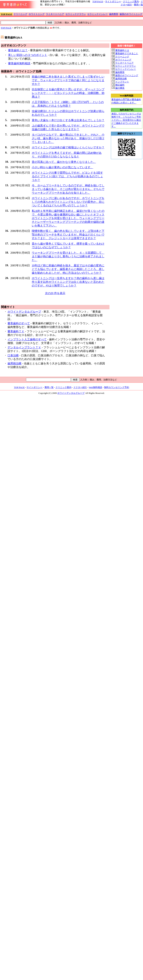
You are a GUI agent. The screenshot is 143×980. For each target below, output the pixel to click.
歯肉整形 (114, 14)
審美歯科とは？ (18, 50)
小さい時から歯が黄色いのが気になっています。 (63, 167)
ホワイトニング (37, 14)
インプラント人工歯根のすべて (27, 339)
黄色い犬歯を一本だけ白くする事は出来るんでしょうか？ (68, 120)
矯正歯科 (118, 85)
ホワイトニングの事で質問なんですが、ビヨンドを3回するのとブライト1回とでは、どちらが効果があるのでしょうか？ (67, 176)
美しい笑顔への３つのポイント (28, 55)
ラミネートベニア (55, 14)
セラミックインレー (98, 14)
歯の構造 (118, 88)
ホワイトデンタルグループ (24, 312)
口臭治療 (13, 355)
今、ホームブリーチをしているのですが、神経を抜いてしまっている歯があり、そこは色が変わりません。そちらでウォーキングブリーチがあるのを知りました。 (68, 189)
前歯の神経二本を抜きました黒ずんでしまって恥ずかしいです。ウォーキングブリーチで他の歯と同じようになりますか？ (68, 80)
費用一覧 (138, 5)
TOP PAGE (98, 1)
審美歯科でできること (125, 53)
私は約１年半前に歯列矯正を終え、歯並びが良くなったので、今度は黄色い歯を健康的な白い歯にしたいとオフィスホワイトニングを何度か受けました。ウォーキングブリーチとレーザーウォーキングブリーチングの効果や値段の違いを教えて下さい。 (68, 218)
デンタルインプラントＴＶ (24, 347)
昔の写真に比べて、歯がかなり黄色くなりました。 (64, 162)
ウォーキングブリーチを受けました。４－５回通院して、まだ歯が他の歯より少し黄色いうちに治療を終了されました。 (68, 256)
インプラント (120, 82)
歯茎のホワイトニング (131, 14)
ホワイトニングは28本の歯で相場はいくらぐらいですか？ (68, 147)
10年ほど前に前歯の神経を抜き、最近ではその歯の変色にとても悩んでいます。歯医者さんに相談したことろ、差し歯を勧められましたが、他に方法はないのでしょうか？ (68, 269)
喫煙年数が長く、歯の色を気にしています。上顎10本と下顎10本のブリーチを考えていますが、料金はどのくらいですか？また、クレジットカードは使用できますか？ (68, 235)
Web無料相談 (96, 387)
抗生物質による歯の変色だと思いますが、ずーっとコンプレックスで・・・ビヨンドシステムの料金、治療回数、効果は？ (68, 93)
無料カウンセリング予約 (117, 387)
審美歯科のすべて (19, 323)
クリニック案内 (131, 1)
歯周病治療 (14, 363)
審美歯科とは (120, 50)
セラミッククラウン (76, 14)
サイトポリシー (113, 1)
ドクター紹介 (80, 387)
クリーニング (20, 14)
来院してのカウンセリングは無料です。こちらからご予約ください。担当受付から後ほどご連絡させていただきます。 (126, 120)
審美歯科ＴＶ (16, 331)
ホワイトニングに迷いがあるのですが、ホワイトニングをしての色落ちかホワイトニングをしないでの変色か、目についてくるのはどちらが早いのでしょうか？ (68, 202)
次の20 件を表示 (55, 293)
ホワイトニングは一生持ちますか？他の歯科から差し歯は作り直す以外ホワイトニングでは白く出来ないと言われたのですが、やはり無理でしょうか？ (68, 282)
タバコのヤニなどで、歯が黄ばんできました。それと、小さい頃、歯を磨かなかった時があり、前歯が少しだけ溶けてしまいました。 (68, 138)
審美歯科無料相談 (19, 63)
